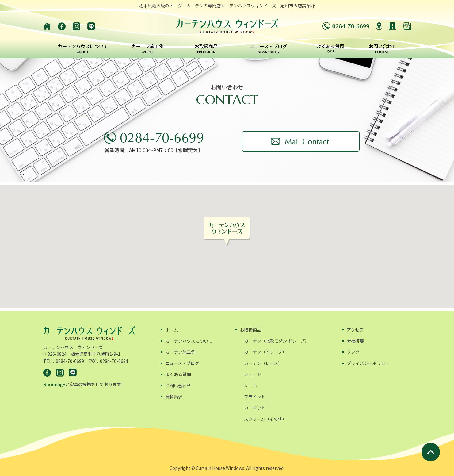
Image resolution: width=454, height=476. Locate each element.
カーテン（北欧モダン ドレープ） (277, 341)
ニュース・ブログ (182, 363)
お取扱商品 (250, 330)
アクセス (355, 330)
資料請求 (174, 397)
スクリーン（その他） (265, 419)
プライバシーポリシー (368, 363)
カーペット (255, 408)
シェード (253, 374)
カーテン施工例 (180, 352)
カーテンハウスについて (189, 341)
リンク (353, 352)
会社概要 (355, 341)
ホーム (172, 330)
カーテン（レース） (263, 363)
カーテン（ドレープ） (265, 352)
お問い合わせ (178, 386)
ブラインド (255, 397)
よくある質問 (178, 374)
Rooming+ (54, 384)
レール (250, 386)
